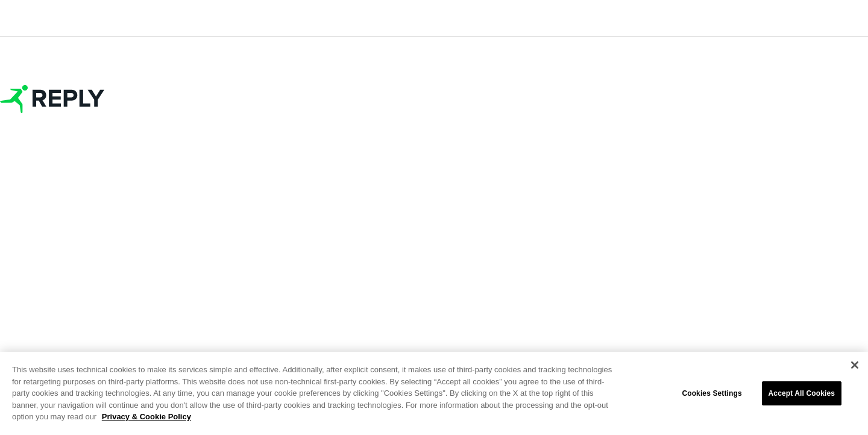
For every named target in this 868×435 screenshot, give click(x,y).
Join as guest (434, 231)
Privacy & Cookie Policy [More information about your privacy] (146, 417)
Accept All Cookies (802, 393)
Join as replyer (434, 169)
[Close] (855, 365)
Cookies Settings (712, 393)
